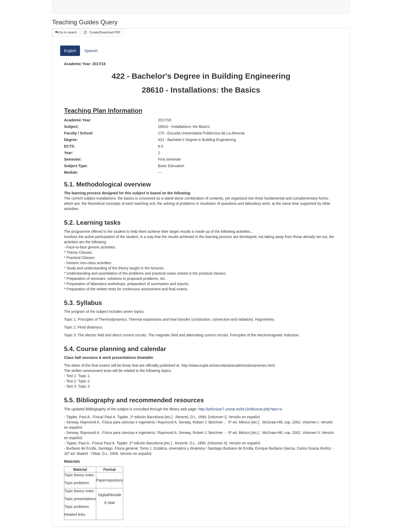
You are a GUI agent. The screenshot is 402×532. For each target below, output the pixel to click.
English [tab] (70, 51)
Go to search (66, 32)
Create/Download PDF (102, 32)
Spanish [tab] (91, 51)
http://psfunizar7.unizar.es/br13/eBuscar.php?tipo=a (240, 409)
